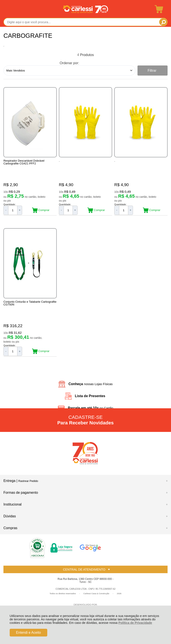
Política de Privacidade (135, 623)
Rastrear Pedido (28, 485)
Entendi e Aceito (28, 633)
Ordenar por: (69, 63)
